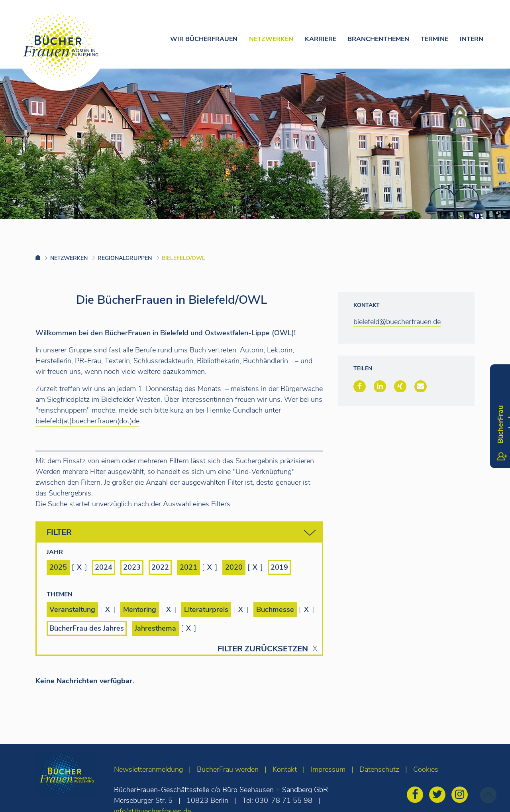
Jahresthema (155, 628)
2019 (279, 567)
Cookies (426, 769)
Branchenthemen (378, 39)
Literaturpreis (206, 609)
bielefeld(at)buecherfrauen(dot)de (87, 421)
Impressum (328, 769)
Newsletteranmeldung (148, 769)
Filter (181, 533)
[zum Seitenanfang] (488, 795)
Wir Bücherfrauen (204, 39)
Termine (434, 39)
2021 (188, 567)
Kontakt (285, 769)
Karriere (321, 39)
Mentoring (140, 609)
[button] (360, 386)
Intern (472, 39)
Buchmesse (275, 609)
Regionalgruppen (125, 258)
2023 (132, 567)
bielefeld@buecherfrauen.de (397, 322)
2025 (58, 567)
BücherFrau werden (228, 769)
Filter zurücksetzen (263, 649)
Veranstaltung (72, 609)
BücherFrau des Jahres (87, 628)
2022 (160, 567)
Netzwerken (271, 39)
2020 (234, 567)
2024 (104, 567)
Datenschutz (379, 769)
